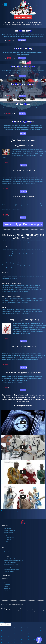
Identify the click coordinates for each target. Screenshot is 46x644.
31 (1, 631)
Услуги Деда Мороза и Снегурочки (12, 559)
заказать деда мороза (23, 17)
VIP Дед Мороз (23, 104)
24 (22, 640)
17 (22, 637)
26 (34, 640)
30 (14, 642)
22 (8, 640)
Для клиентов (9, 536)
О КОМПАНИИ (5, 578)
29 (8, 642)
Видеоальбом (7, 552)
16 (14, 637)
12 (34, 634)
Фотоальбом (7, 550)
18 (28, 637)
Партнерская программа (9, 590)
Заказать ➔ (22, 40)
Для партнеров (9, 539)
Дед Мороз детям (23, 31)
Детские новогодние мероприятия (12, 569)
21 (1, 640)
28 (1, 642)
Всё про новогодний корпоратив (11, 573)
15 (8, 637)
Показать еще (6, 576)
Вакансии (6, 586)
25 (28, 640)
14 (1, 637)
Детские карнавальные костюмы (11, 564)
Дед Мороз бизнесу (23, 49)
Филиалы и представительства (11, 581)
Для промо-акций (10, 537)
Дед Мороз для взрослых (23, 84)
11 (28, 634)
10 (22, 634)
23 (14, 640)
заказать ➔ (22, 76)
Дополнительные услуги (23, 66)
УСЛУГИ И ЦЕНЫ (5, 526)
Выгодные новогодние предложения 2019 (13, 561)
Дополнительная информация (10, 511)
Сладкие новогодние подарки (11, 566)
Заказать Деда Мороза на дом (23, 224)
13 (41, 634)
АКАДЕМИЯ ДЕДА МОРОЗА (8, 556)
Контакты (6, 583)
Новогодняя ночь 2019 (9, 571)
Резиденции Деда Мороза (10, 562)
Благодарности (7, 588)
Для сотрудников (10, 534)
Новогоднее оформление (10, 568)
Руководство (7, 585)
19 (34, 637)
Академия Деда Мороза (23, 122)
